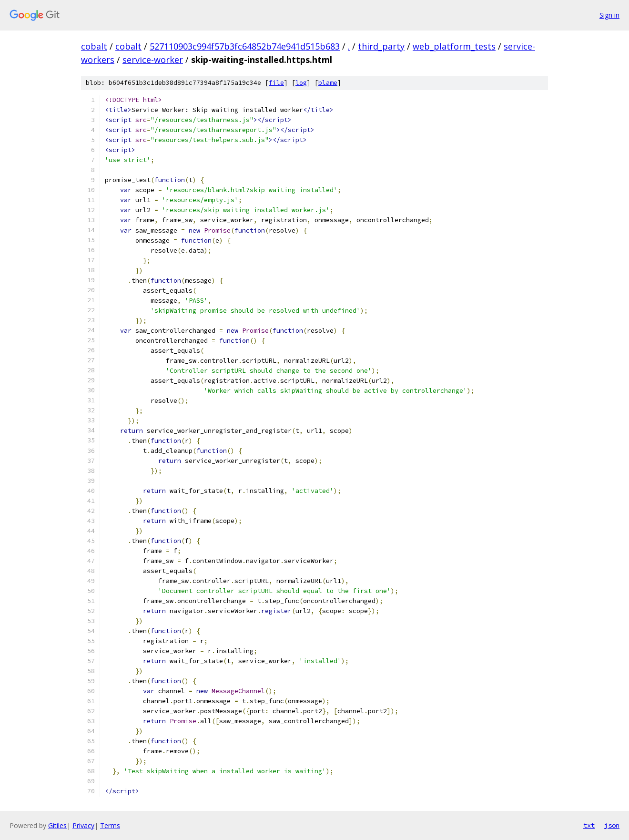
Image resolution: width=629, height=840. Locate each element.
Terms (110, 825)
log (301, 83)
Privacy (83, 825)
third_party (381, 46)
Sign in (609, 15)
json (612, 825)
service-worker (153, 60)
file (276, 83)
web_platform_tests (454, 46)
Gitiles (57, 825)
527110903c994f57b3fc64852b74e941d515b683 (245, 46)
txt (589, 825)
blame (328, 83)
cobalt (94, 46)
